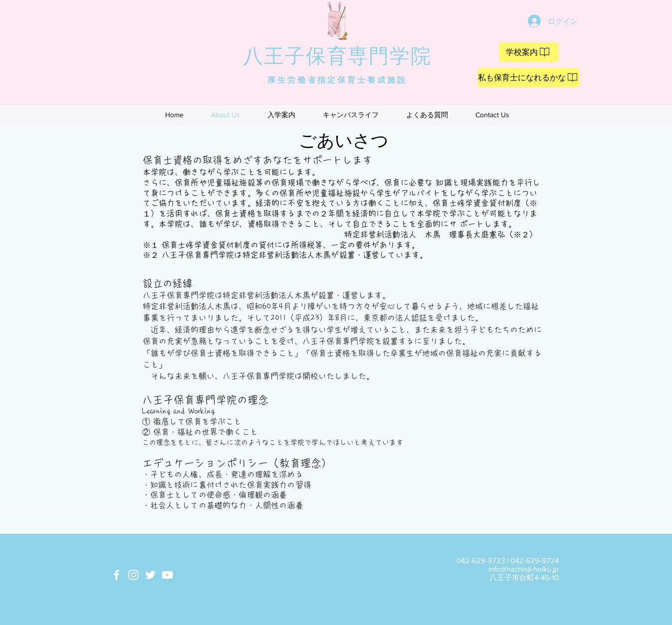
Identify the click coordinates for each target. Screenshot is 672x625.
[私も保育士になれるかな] (529, 78)
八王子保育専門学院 (337, 56)
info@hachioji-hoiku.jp (524, 569)
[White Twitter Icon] (150, 575)
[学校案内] (529, 52)
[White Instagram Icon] (133, 575)
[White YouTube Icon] (167, 575)
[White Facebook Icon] (116, 575)
